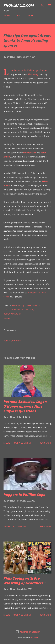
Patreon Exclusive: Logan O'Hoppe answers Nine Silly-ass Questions (25, 406)
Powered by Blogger (27, 632)
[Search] (43, 5)
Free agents (33, 305)
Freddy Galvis (30, 153)
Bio (19, 15)
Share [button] (7, 318)
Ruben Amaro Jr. (13, 314)
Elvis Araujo (34, 74)
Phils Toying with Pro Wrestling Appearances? (24, 581)
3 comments (20, 526)
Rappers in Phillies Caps (24, 495)
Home (7, 15)
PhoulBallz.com (19, 5)
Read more (46, 443)
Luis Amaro (10, 310)
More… (31, 15)
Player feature (25, 310)
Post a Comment (12, 341)
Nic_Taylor (34, 637)
